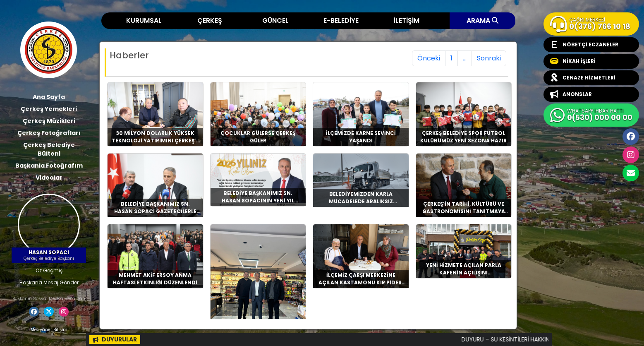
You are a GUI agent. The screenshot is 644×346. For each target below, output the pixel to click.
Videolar (49, 178)
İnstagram (631, 155)
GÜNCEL (275, 20)
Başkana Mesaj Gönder (49, 282)
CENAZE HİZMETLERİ (583, 78)
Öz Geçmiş (49, 270)
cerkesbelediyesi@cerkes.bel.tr (631, 173)
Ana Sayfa (49, 97)
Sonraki (489, 58)
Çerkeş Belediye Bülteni (49, 149)
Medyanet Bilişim (49, 330)
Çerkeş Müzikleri (49, 121)
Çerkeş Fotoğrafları (49, 133)
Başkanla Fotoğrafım (49, 166)
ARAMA (482, 20)
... (465, 58)
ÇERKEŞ (210, 20)
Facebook (631, 137)
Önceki (429, 58)
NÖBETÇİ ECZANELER (584, 45)
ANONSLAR (571, 94)
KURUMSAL (144, 20)
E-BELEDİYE (341, 20)
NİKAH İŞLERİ (573, 61)
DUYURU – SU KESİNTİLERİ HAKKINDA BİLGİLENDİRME (538, 339)
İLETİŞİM (407, 20)
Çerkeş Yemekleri (49, 109)
